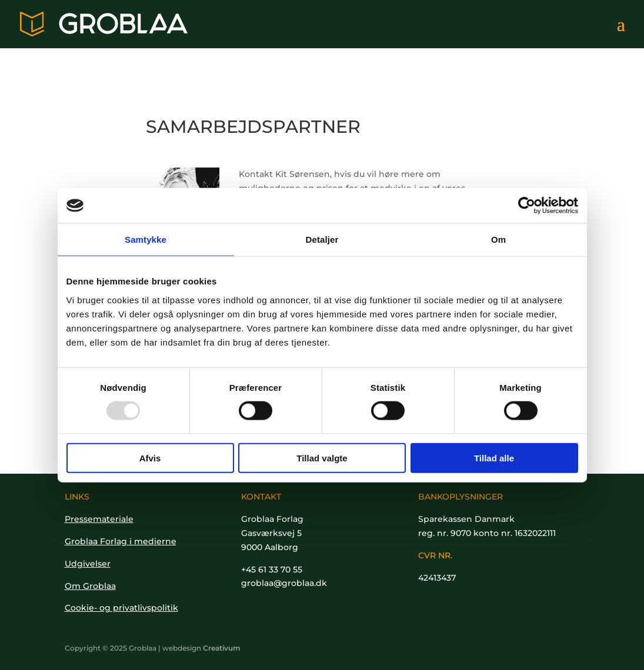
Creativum (222, 648)
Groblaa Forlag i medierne (121, 541)
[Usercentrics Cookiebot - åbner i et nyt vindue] (527, 206)
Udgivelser (88, 564)
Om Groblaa (90, 586)
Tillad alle (494, 458)
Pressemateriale (99, 519)
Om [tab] (498, 239)
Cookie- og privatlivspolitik (121, 608)
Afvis (150, 458)
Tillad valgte (322, 458)
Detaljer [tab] (322, 239)
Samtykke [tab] (146, 239)
